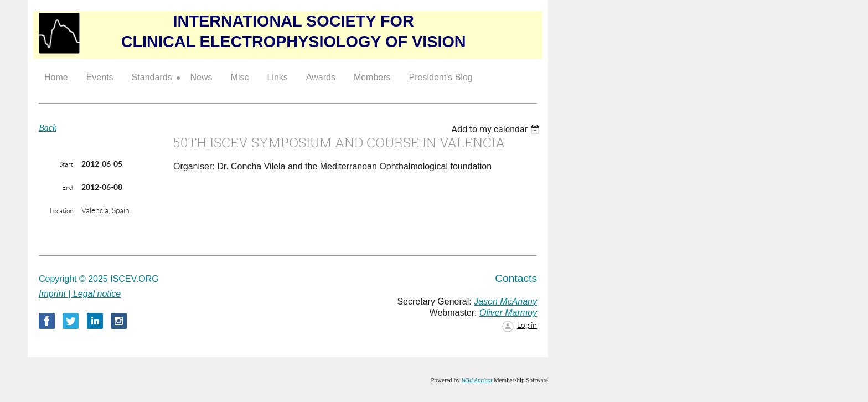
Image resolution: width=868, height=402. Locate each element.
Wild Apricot (477, 380)
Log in (527, 325)
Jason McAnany (505, 301)
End (68, 187)
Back (48, 128)
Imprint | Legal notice (80, 294)
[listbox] (497, 129)
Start (66, 164)
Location (61, 211)
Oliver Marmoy (508, 313)
